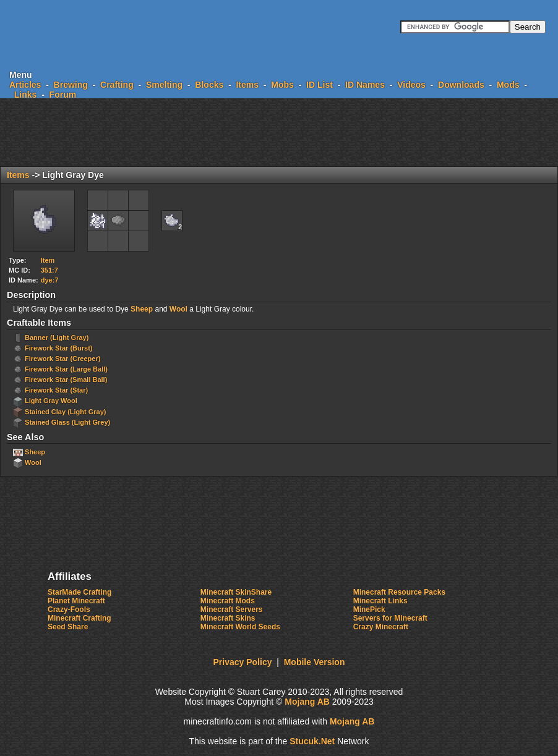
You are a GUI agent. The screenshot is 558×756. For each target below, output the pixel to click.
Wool (178, 309)
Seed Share (68, 627)
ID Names (365, 85)
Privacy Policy (243, 662)
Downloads (461, 85)
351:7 (49, 270)
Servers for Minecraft (390, 618)
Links (26, 95)
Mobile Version (315, 662)
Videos (411, 85)
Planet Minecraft (76, 601)
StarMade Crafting (79, 592)
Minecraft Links (380, 601)
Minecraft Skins (228, 618)
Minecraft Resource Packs (399, 592)
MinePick (369, 609)
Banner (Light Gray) (57, 338)
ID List (320, 85)
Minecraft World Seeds (240, 627)
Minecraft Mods (228, 601)
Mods (508, 85)
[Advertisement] (279, 132)
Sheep (142, 309)
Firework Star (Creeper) (62, 359)
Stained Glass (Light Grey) (67, 422)
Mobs (282, 85)
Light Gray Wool (51, 401)
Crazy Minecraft (381, 627)
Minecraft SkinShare (236, 592)
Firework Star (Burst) (58, 348)
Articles (25, 85)
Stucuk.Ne (312, 741)
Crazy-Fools (69, 609)
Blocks (209, 85)
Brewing (71, 85)
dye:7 (50, 280)
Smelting (164, 85)
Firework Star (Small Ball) (66, 380)
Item (48, 260)
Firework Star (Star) (56, 390)
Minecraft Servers (232, 609)
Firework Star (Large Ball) (66, 369)
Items (247, 85)
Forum (63, 95)
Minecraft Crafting (79, 618)
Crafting (117, 85)
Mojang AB (307, 702)
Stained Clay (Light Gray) (65, 412)
